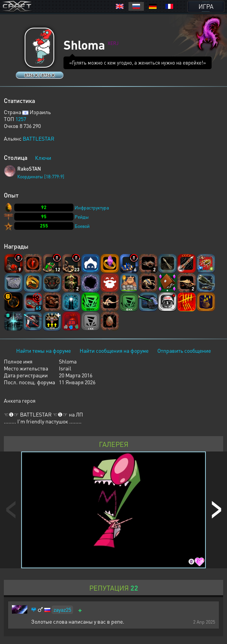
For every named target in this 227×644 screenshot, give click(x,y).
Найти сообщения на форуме (114, 350)
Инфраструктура (92, 208)
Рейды (82, 217)
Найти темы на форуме (43, 350)
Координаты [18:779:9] (41, 177)
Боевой (82, 226)
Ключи (43, 158)
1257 (21, 119)
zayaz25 (62, 609)
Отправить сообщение (184, 350)
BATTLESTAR (38, 138)
